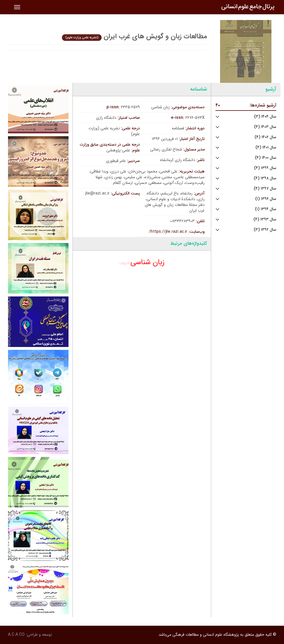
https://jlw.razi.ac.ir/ (168, 232)
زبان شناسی (148, 262)
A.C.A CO (16, 635)
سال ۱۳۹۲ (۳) (265, 230)
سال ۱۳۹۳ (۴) (265, 219)
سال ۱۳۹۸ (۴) (265, 178)
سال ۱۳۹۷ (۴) (265, 189)
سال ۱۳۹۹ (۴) (265, 168)
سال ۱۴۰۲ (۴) (265, 137)
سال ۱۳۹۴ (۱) (266, 209)
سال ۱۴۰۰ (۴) (266, 158)
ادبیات (124, 263)
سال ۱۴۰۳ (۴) (265, 127)
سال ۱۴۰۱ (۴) (266, 148)
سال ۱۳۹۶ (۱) (266, 199)
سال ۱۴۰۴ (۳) (265, 117)
